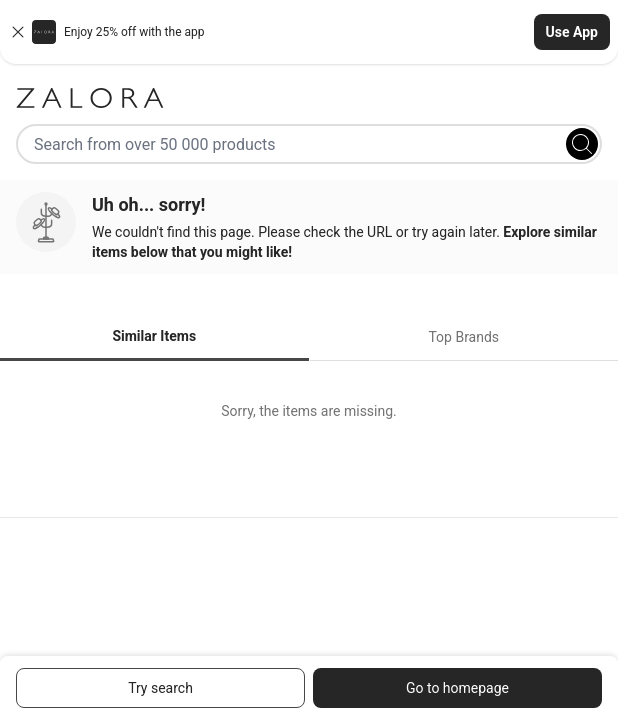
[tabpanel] (309, 411)
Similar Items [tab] (154, 336)
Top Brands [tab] (463, 337)
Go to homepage (457, 688)
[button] (309, 32)
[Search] (582, 144)
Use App (572, 32)
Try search (160, 688)
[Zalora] (309, 98)
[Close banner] (18, 32)
